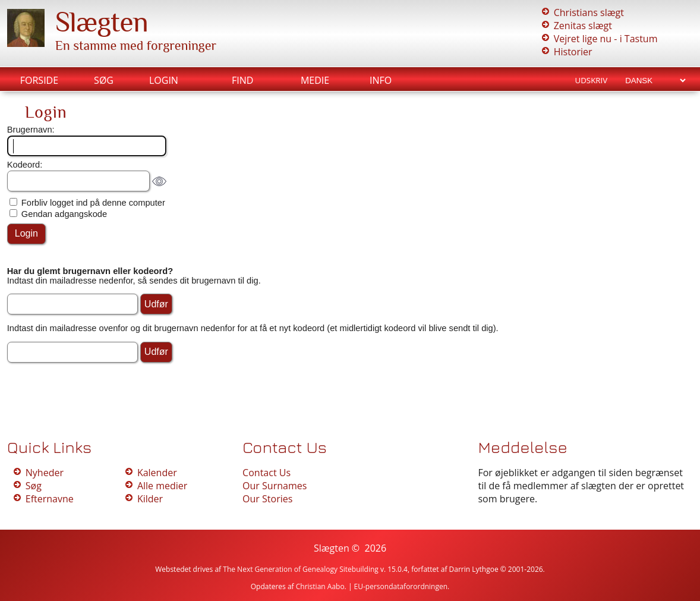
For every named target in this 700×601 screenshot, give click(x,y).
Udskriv (591, 80)
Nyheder (45, 473)
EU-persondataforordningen (401, 586)
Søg (104, 80)
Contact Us (267, 473)
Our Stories (267, 499)
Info (381, 80)
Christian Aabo (320, 586)
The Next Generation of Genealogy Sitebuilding (301, 569)
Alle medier (162, 486)
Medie (315, 80)
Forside (39, 80)
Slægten (102, 22)
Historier (573, 52)
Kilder (150, 499)
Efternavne (50, 499)
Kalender (157, 473)
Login (164, 80)
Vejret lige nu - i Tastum (606, 39)
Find (242, 80)
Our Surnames (275, 486)
